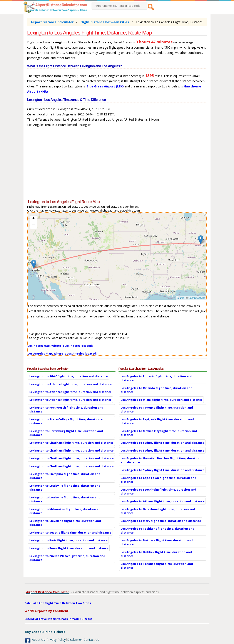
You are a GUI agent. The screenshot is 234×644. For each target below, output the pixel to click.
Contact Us (91, 640)
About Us (38, 640)
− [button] (34, 225)
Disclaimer (75, 640)
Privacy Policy (56, 640)
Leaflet (180, 298)
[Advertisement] (117, 165)
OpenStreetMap (197, 298)
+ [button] (34, 219)
